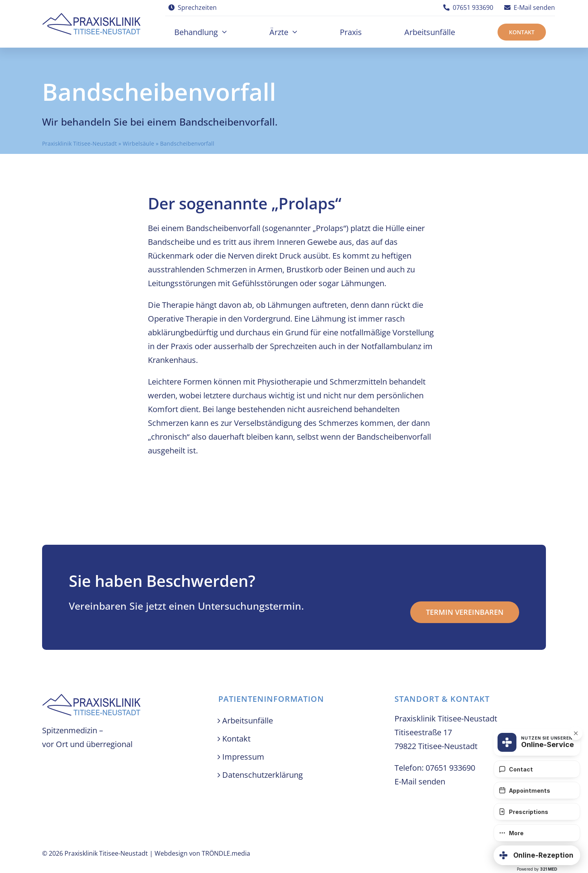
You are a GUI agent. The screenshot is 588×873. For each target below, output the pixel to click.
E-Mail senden (420, 781)
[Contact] (537, 769)
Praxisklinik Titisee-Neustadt (79, 143)
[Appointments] (537, 790)
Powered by (537, 869)
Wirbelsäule (138, 143)
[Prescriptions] (537, 812)
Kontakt (236, 739)
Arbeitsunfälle (248, 720)
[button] (537, 855)
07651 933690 (450, 768)
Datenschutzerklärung (263, 775)
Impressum (243, 757)
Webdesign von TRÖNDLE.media (202, 853)
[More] (537, 833)
